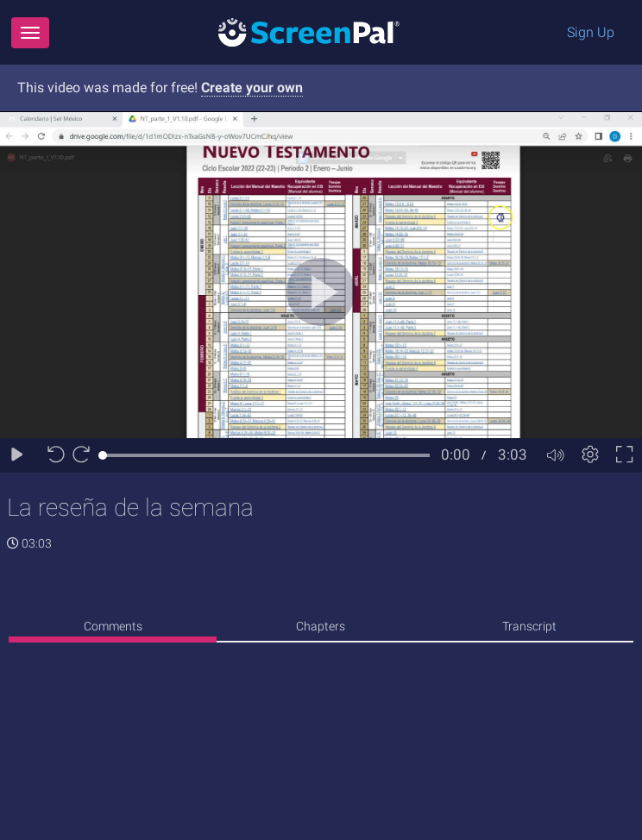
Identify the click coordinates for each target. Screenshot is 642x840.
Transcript (529, 626)
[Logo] (309, 31)
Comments (113, 626)
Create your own (252, 88)
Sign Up (591, 32)
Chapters (321, 626)
